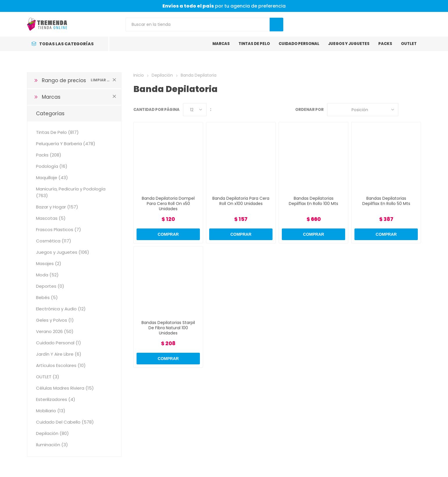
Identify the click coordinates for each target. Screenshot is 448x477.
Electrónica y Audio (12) (61, 309)
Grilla (406, 110)
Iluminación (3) (52, 445)
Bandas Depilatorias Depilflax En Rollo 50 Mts (386, 201)
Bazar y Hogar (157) (57, 207)
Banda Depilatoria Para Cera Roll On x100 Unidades (241, 201)
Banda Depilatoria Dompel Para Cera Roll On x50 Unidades (168, 204)
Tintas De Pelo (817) (57, 132)
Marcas (51, 97)
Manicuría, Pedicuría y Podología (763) (71, 192)
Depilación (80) (52, 433)
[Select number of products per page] (195, 110)
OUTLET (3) (48, 377)
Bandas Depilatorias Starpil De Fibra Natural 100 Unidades (168, 328)
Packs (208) (49, 155)
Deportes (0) (50, 286)
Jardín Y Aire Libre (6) (59, 354)
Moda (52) (47, 275)
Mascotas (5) (51, 218)
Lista (417, 110)
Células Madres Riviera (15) (65, 388)
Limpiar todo (100, 80)
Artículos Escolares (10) (61, 365)
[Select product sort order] (363, 110)
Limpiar (114, 80)
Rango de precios (64, 80)
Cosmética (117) (54, 241)
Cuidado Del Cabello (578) (65, 422)
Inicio (139, 75)
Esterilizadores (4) (56, 399)
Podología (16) (52, 166)
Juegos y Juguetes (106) (63, 252)
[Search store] (198, 25)
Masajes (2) (49, 263)
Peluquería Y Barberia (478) (66, 144)
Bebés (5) (47, 297)
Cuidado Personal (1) (59, 343)
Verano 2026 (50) (55, 331)
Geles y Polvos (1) (55, 320)
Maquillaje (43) (52, 178)
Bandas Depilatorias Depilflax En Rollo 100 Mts (313, 201)
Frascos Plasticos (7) (59, 230)
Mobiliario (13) (51, 411)
